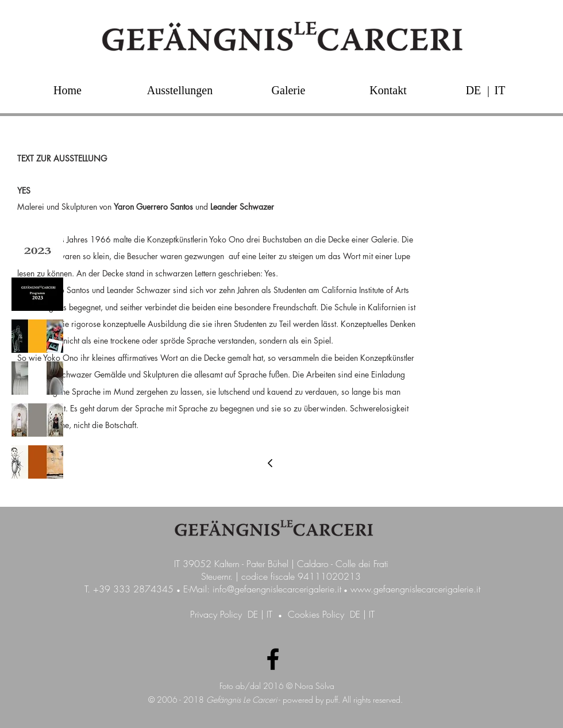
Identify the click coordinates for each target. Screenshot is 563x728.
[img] (37, 252)
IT (269, 614)
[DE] (473, 90)
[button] (488, 90)
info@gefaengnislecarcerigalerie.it (277, 589)
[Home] (68, 90)
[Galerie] (288, 90)
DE (253, 614)
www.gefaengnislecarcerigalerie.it (415, 589)
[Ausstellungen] (180, 90)
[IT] (500, 90)
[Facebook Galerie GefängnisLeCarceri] (273, 659)
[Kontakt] (388, 90)
